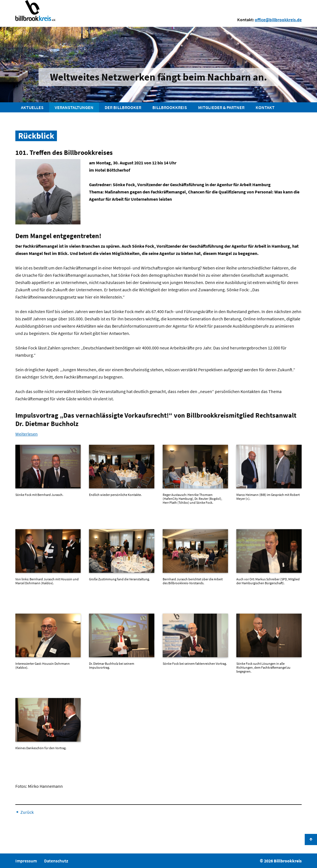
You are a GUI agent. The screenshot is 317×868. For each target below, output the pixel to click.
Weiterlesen (27, 434)
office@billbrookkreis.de (278, 20)
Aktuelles (32, 107)
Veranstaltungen (74, 107)
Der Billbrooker (123, 107)
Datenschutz (56, 861)
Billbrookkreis (170, 107)
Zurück (27, 812)
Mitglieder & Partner (221, 107)
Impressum (26, 861)
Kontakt (265, 107)
